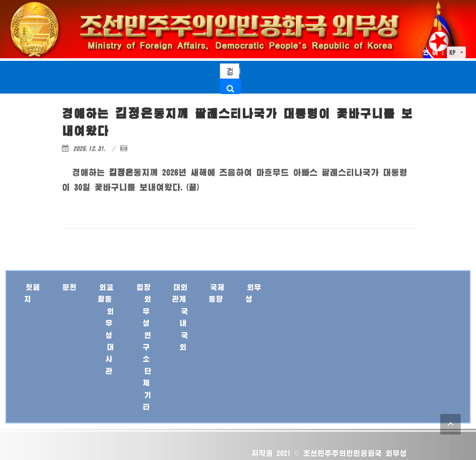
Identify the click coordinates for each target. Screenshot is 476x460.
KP (454, 52)
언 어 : (434, 52)
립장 (144, 287)
